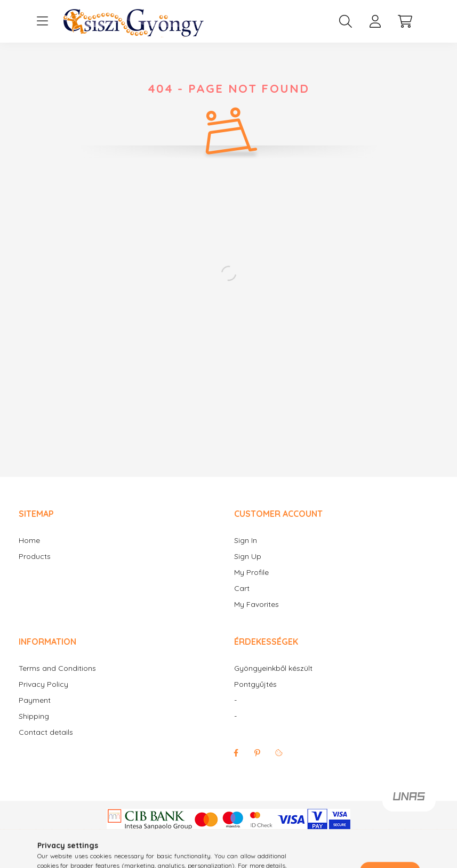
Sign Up (248, 557)
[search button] (346, 21)
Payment (35, 700)
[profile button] (375, 21)
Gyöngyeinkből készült (273, 668)
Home (29, 541)
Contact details (46, 732)
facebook (236, 753)
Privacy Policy (43, 684)
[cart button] (405, 21)
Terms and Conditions (57, 668)
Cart (242, 589)
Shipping (34, 716)
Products (35, 557)
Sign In (246, 541)
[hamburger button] (43, 21)
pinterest (258, 753)
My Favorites (256, 605)
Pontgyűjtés (255, 684)
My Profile (251, 573)
